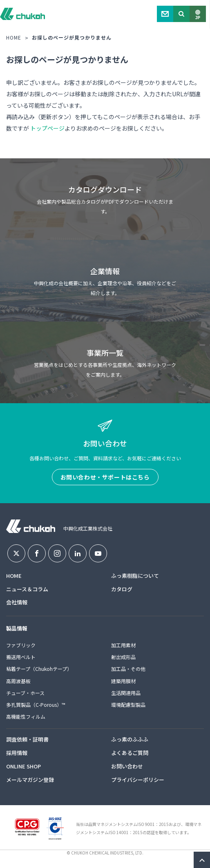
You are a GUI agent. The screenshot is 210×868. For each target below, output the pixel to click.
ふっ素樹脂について (135, 576)
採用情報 (17, 753)
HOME (14, 37)
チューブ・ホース (25, 693)
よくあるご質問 (130, 753)
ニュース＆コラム (27, 589)
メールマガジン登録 (30, 780)
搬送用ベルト (21, 657)
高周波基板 (18, 681)
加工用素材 (123, 645)
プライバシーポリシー (138, 780)
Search (181, 14)
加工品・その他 (128, 669)
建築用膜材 (123, 681)
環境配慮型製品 (128, 705)
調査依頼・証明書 (27, 739)
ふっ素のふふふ (130, 739)
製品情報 (17, 628)
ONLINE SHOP (23, 766)
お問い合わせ (127, 766)
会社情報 (17, 602)
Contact (165, 14)
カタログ (122, 589)
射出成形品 (123, 657)
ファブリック (21, 645)
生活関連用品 (126, 693)
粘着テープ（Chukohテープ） (39, 669)
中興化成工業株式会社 (22, 14)
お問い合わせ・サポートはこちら (105, 477)
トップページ (47, 128)
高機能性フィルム (26, 716)
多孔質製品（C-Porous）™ (36, 705)
